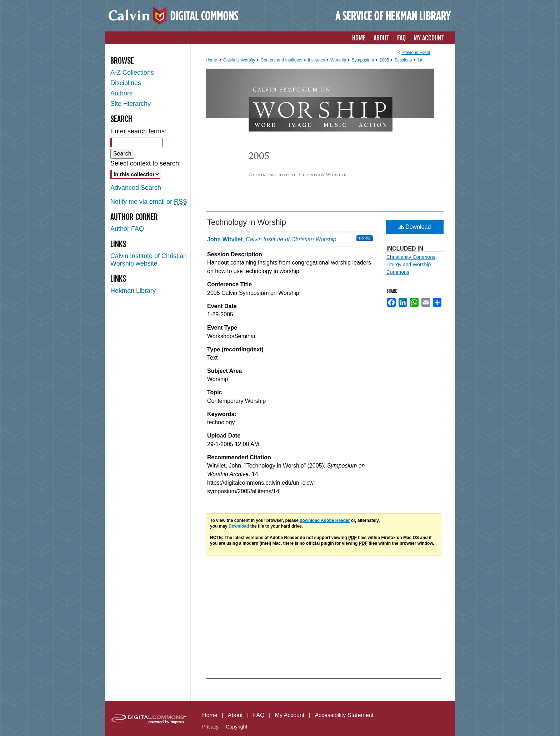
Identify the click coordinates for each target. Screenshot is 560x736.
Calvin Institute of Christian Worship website (149, 260)
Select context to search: (146, 163)
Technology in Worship (247, 222)
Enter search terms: (138, 131)
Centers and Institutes (282, 60)
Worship (339, 60)
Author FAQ (127, 229)
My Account (290, 715)
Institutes (317, 60)
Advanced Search (136, 188)
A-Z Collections (132, 73)
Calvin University (240, 60)
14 (420, 60)
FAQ (259, 715)
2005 (385, 60)
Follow (365, 238)
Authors (121, 93)
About (235, 715)
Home (211, 60)
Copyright (236, 727)
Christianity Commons (411, 257)
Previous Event (416, 53)
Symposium (363, 60)
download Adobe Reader (325, 520)
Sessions (404, 60)
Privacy (210, 727)
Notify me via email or (149, 202)
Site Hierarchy (131, 104)
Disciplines (126, 83)
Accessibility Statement (344, 715)
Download (415, 227)
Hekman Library (133, 291)
